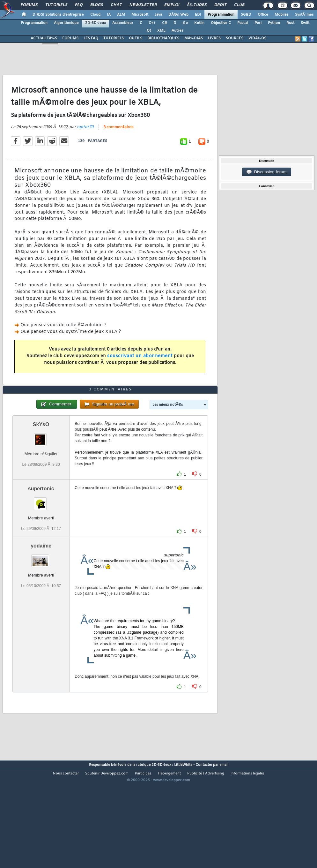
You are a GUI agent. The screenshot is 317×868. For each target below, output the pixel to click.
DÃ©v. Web (178, 15)
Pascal (243, 23)
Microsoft (140, 15)
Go (185, 23)
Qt (149, 31)
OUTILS (136, 38)
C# (165, 23)
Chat (116, 5)
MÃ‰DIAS (194, 38)
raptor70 (85, 141)
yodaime (41, 589)
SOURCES (235, 38)
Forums (29, 5)
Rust (290, 23)
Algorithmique (66, 23)
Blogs (97, 5)
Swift (305, 23)
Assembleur (123, 23)
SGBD (246, 15)
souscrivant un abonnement (140, 370)
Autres (177, 31)
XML (161, 31)
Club (239, 5)
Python (274, 23)
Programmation (221, 15)
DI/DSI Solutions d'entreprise (58, 15)
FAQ (79, 5)
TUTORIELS (114, 38)
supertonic (41, 532)
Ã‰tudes (197, 5)
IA (109, 15)
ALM (121, 15)
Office (263, 15)
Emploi (172, 5)
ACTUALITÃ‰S (44, 38)
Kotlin (199, 23)
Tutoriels (56, 5)
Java (158, 15)
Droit (220, 5)
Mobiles (282, 15)
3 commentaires (118, 142)
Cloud (95, 15)
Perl (258, 23)
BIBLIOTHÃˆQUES (163, 38)
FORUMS (70, 38)
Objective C (221, 23)
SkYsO (41, 468)
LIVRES (214, 38)
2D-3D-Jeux (96, 23)
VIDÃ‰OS (257, 38)
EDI (198, 15)
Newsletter (143, 5)
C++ (152, 23)
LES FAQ (91, 38)
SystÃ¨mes (304, 15)
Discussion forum (267, 172)
